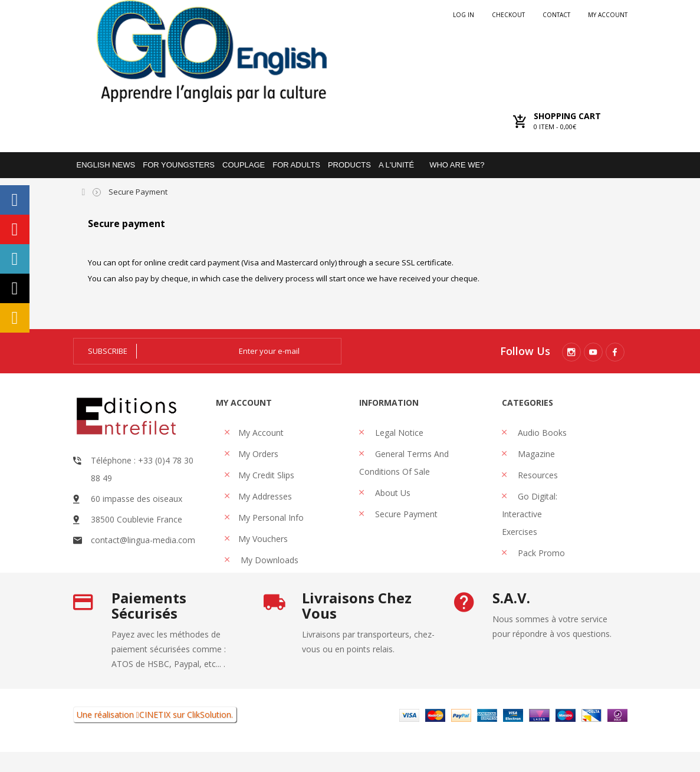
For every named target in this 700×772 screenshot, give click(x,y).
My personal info (271, 518)
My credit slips (266, 475)
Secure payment (405, 514)
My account (608, 15)
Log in (464, 15)
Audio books (541, 433)
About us (392, 493)
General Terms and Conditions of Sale (404, 463)
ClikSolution (209, 735)
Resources (537, 475)
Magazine (535, 454)
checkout (508, 15)
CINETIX (155, 735)
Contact (556, 15)
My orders (258, 454)
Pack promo (540, 553)
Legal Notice (398, 433)
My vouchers (263, 539)
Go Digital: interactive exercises (530, 514)
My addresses (265, 496)
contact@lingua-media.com (143, 540)
